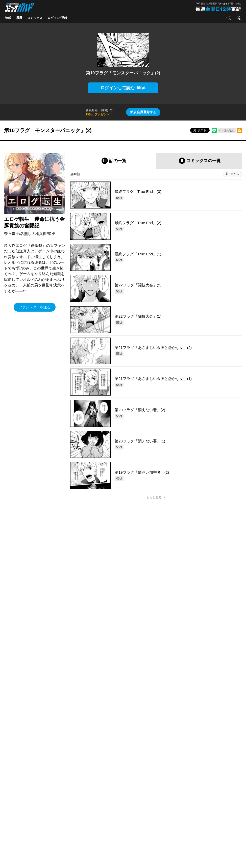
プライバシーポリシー (167, 788)
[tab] (113, 161)
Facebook (211, 773)
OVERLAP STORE (118, 773)
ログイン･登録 (57, 18)
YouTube (210, 795)
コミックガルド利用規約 (105, 741)
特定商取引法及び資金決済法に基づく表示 (154, 741)
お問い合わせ (208, 819)
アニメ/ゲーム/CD (17, 795)
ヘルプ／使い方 (74, 741)
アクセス (158, 780)
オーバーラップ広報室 (120, 780)
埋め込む (229, 130)
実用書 (10, 803)
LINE (208, 788)
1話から (234, 174)
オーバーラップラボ (118, 788)
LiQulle (57, 780)
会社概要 (158, 773)
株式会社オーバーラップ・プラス (137, 819)
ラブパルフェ (61, 788)
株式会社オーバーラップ (88, 819)
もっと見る (154, 497)
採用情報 (158, 795)
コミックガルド (16, 780)
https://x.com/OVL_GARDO (89, 636)
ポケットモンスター (19, 788)
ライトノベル (14, 773)
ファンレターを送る (35, 307)
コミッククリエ (63, 773)
